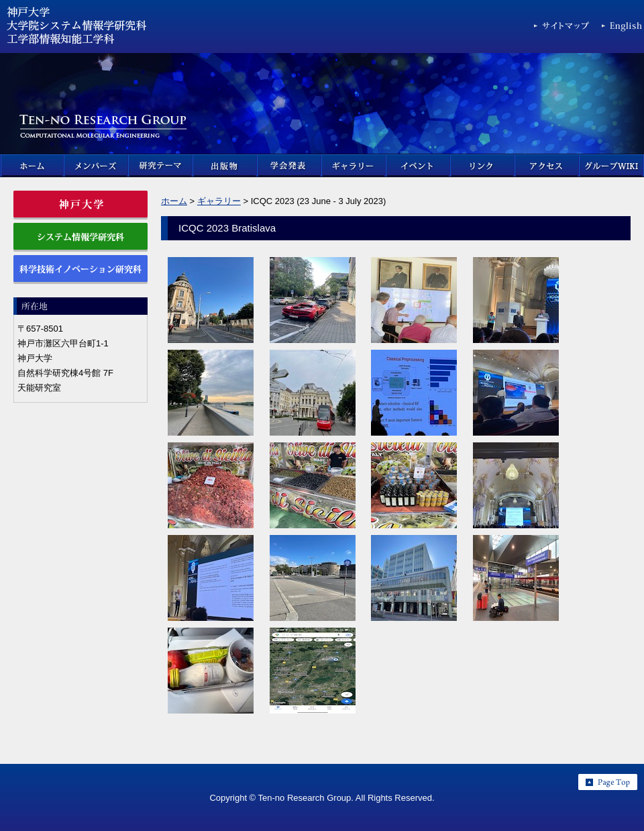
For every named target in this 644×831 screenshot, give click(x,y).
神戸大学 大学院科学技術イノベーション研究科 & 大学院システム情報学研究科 (77, 29)
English (623, 29)
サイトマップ (562, 29)
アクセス (547, 166)
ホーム (32, 166)
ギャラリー (354, 166)
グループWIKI (612, 166)
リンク (483, 166)
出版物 (225, 166)
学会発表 (290, 166)
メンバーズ (97, 166)
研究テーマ (161, 166)
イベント (419, 166)
